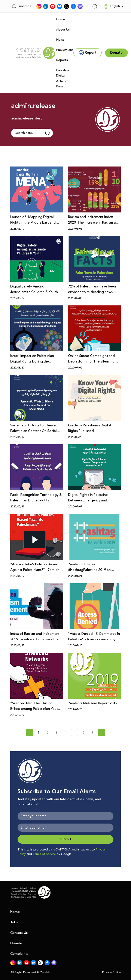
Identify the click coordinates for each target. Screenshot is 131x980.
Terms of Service (44, 854)
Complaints (19, 954)
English (112, 6)
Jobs (14, 922)
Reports (62, 60)
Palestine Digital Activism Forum (63, 78)
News (60, 40)
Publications (65, 50)
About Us (63, 30)
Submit (65, 839)
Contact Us (19, 933)
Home (61, 19)
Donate (16, 943)
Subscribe (22, 6)
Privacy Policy (111, 973)
